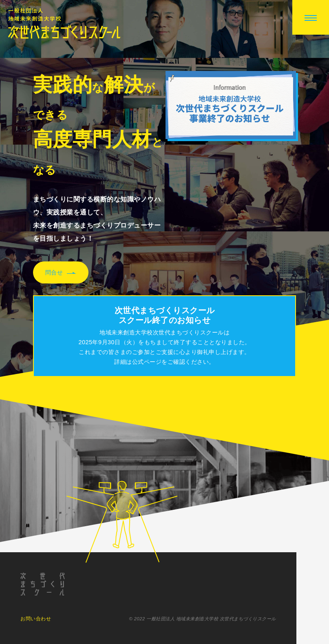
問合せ (61, 273)
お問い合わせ (36, 619)
